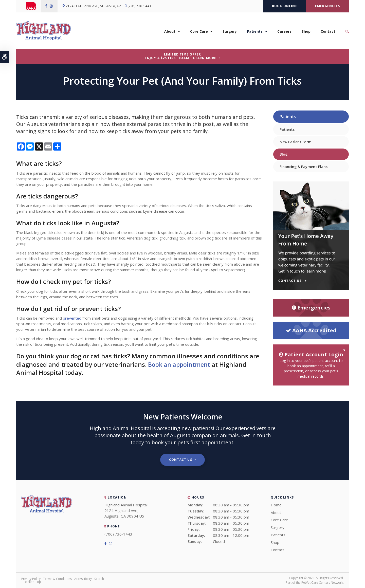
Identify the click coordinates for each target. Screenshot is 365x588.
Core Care (199, 32)
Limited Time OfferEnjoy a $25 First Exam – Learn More (180, 56)
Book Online (285, 6)
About (170, 32)
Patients (255, 32)
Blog (284, 154)
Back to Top (32, 582)
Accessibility (83, 579)
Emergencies (327, 6)
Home (276, 505)
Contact (328, 32)
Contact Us (181, 460)
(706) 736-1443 (140, 6)
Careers (284, 32)
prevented (72, 318)
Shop (306, 32)
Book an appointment (180, 364)
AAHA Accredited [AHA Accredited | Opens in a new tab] (311, 330)
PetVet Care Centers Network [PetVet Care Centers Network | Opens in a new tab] (322, 583)
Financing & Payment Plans (304, 167)
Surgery (230, 32)
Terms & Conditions (57, 579)
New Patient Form (296, 142)
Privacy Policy (31, 579)
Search (99, 579)
